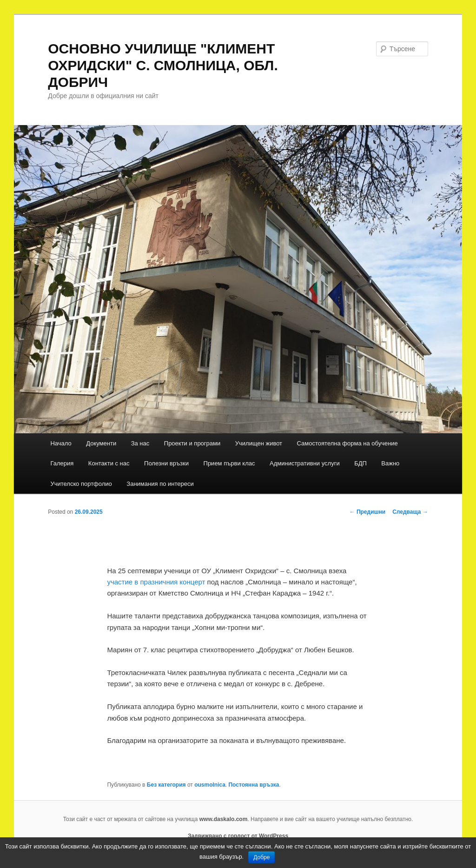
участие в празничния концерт (156, 582)
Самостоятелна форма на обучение (347, 443)
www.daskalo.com (224, 819)
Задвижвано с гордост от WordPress (238, 836)
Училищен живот (259, 443)
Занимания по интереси (160, 484)
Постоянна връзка (254, 785)
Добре (261, 857)
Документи (101, 443)
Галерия (62, 463)
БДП (360, 463)
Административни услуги (305, 463)
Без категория (166, 785)
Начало (61, 443)
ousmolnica (210, 785)
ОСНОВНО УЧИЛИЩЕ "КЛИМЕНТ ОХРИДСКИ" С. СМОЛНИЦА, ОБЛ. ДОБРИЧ (163, 65)
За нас (140, 443)
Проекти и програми (192, 443)
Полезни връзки (166, 463)
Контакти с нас (109, 463)
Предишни (368, 512)
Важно (390, 463)
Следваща (410, 512)
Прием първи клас (229, 463)
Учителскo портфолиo (81, 484)
